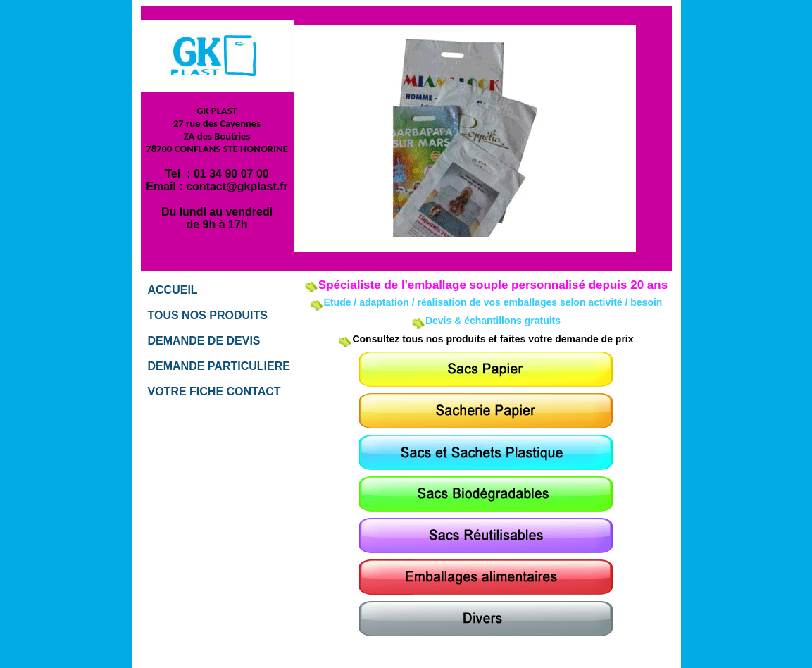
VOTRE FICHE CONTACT (214, 391)
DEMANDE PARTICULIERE (219, 366)
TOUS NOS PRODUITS (208, 315)
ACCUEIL (173, 290)
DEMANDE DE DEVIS (204, 341)
